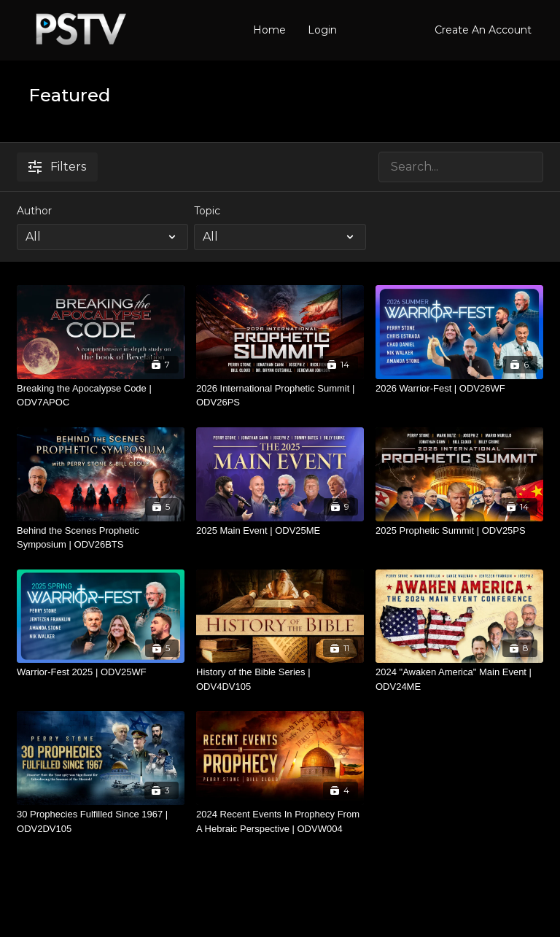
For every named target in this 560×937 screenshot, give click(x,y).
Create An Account (483, 30)
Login (322, 30)
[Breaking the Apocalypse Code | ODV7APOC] (101, 396)
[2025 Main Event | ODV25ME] (280, 531)
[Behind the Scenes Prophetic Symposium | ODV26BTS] (101, 538)
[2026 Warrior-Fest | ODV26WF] (459, 389)
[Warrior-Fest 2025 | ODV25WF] (101, 672)
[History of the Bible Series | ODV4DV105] (280, 679)
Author (34, 211)
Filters (57, 167)
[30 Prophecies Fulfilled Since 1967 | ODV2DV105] (101, 821)
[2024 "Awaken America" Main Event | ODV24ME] (459, 679)
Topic (207, 211)
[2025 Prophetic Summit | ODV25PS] (459, 531)
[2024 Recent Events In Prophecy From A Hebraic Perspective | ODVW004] (280, 821)
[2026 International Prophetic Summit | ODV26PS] (280, 396)
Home (269, 30)
